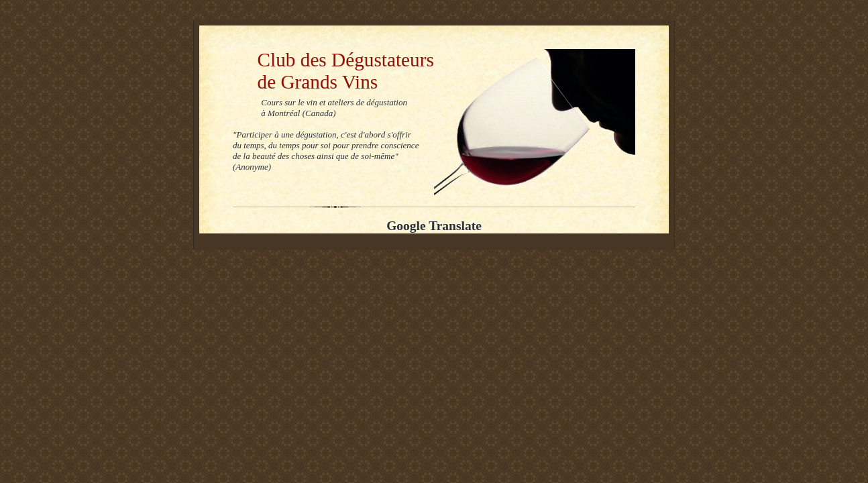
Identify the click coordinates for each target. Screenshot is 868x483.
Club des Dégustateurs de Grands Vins (333, 71)
